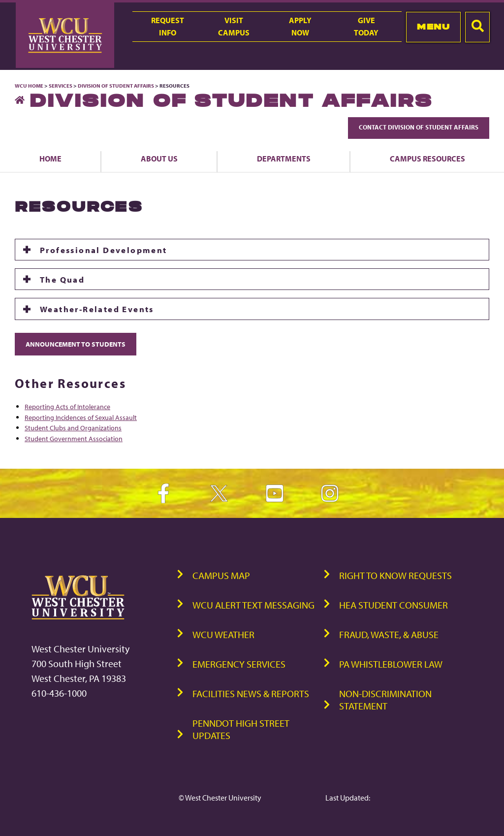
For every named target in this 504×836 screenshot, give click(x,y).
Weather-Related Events (97, 309)
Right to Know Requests (395, 575)
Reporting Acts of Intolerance (67, 406)
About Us (159, 159)
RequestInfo (168, 26)
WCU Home (29, 86)
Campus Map (221, 575)
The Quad (62, 279)
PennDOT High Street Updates (241, 729)
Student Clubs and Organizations (73, 428)
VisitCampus (234, 26)
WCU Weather (223, 634)
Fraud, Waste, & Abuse (389, 634)
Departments (284, 159)
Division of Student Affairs (116, 86)
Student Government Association (74, 438)
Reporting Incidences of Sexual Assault (81, 417)
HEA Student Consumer (394, 605)
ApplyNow (300, 26)
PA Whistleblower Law (391, 664)
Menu (433, 27)
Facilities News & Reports (251, 693)
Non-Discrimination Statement (385, 700)
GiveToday (366, 26)
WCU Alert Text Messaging (253, 605)
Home (50, 159)
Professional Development (104, 250)
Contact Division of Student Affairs (419, 127)
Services (61, 86)
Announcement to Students (76, 344)
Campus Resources (427, 159)
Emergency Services (239, 664)
